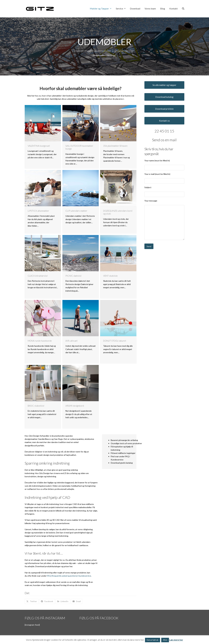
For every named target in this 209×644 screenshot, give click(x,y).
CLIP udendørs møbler (76, 211)
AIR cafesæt (71, 341)
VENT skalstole (110, 276)
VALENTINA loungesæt (39, 146)
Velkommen (99, 55)
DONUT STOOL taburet (115, 341)
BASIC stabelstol (36, 406)
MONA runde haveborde (40, 341)
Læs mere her (176, 640)
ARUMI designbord (75, 406)
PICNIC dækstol (73, 276)
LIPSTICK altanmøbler (38, 211)
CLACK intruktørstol (38, 276)
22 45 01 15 (164, 131)
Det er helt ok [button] (153, 640)
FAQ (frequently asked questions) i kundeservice (69, 576)
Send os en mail (164, 140)
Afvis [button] (165, 640)
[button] (183, 9)
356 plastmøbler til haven (115, 146)
